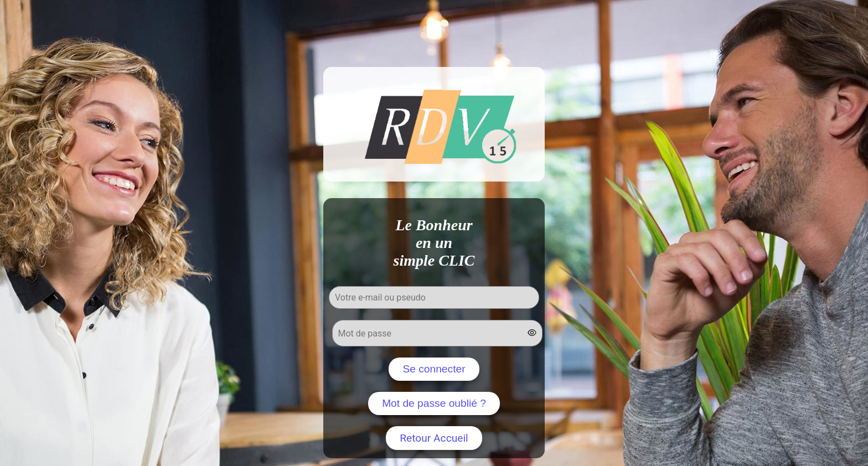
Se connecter (434, 369)
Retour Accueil (434, 438)
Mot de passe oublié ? (434, 403)
